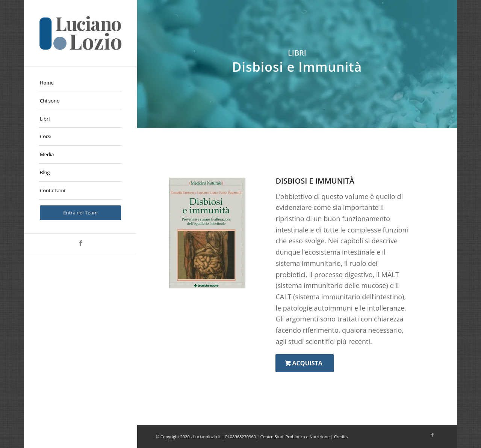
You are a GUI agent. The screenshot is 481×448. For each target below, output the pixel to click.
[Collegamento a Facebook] (80, 243)
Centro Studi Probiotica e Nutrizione (295, 437)
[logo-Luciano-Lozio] (80, 33)
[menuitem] (80, 83)
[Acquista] (304, 363)
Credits (341, 437)
